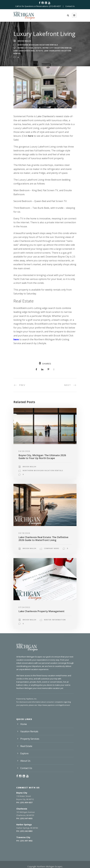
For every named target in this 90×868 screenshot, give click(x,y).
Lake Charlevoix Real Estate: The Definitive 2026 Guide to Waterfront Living (43, 539)
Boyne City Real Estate (30, 48)
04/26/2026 (24, 451)
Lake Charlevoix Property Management (41, 611)
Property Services (30, 739)
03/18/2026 (24, 533)
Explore (24, 753)
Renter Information (55, 620)
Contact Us (70, 6)
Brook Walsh (24, 41)
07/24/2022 (24, 607)
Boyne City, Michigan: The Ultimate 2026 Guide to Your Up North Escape (42, 457)
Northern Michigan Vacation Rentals (38, 45)
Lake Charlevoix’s (46, 116)
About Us (25, 761)
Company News (52, 548)
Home (24, 724)
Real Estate (26, 746)
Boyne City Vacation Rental (57, 48)
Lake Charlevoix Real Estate (28, 51)
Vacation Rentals (29, 731)
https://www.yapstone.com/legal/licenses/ (54, 705)
